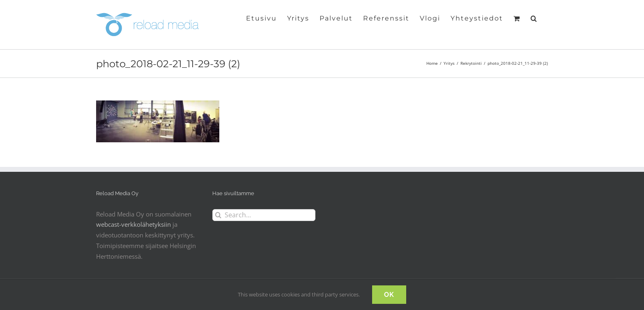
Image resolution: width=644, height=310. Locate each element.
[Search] (218, 215)
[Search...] (264, 215)
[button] (534, 18)
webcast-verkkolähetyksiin (133, 224)
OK (389, 295)
